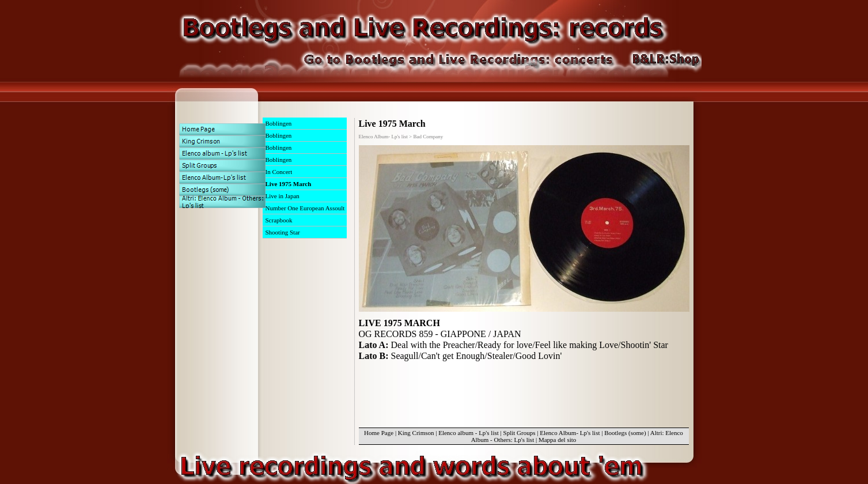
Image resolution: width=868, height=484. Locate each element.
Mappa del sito (557, 440)
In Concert (279, 172)
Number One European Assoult (305, 208)
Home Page (379, 433)
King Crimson (416, 433)
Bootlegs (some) (625, 433)
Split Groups (520, 433)
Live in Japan (283, 196)
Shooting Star (283, 232)
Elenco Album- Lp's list (570, 433)
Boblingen (279, 123)
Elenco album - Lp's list (469, 433)
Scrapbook (279, 220)
